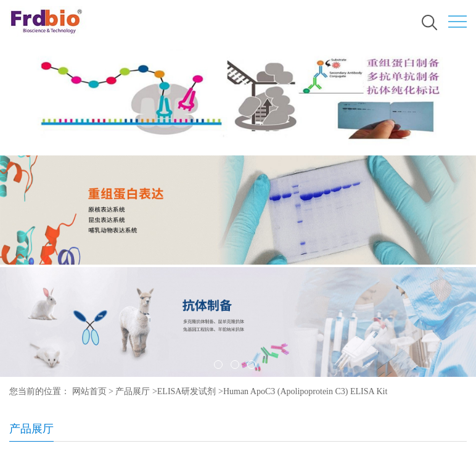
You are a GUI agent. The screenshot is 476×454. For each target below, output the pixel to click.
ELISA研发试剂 (187, 391)
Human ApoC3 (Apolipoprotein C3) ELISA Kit (305, 391)
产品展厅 (133, 391)
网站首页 (89, 391)
